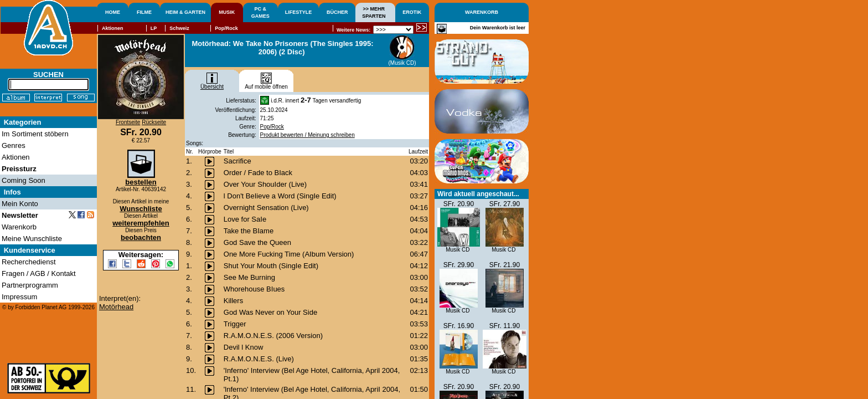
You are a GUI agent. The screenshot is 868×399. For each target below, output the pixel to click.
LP (154, 28)
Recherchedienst (29, 262)
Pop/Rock (272, 127)
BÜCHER (337, 12)
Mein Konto (20, 204)
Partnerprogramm (30, 285)
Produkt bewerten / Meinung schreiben (308, 135)
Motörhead (116, 307)
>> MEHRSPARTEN (374, 12)
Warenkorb (19, 227)
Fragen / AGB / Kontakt (39, 273)
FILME (144, 12)
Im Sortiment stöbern (35, 134)
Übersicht (212, 84)
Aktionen (113, 28)
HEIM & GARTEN (185, 12)
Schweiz (179, 28)
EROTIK (412, 12)
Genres (14, 145)
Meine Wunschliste (32, 239)
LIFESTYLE (299, 12)
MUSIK (227, 12)
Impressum (19, 297)
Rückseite (154, 122)
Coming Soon (24, 180)
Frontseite (128, 122)
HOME (113, 12)
